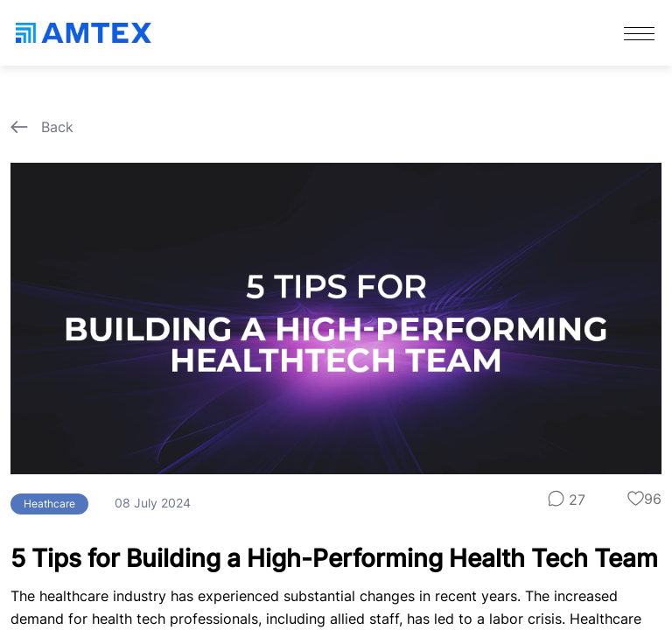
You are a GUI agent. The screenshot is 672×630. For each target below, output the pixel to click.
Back (42, 127)
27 (567, 500)
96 (644, 499)
